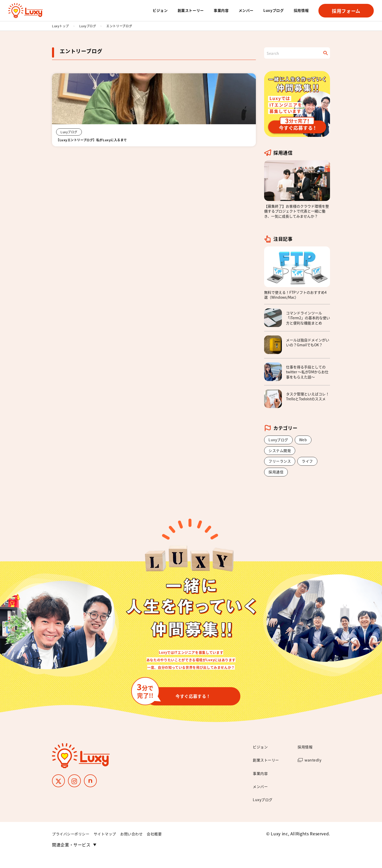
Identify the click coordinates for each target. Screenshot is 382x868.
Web (306, 440)
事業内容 (221, 10)
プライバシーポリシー (73, 845)
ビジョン (160, 10)
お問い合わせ (142, 845)
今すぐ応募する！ (179, 700)
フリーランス (281, 464)
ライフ (311, 464)
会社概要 (167, 845)
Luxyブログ (274, 10)
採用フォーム (346, 11)
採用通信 (277, 475)
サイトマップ (112, 845)
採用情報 (301, 10)
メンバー (246, 10)
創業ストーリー (191, 10)
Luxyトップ (60, 26)
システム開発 (281, 452)
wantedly (314, 771)
